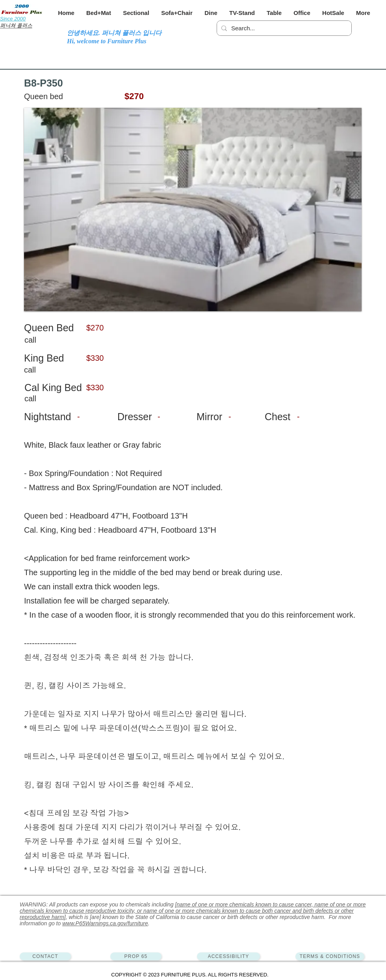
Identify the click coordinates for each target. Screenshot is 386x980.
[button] (99, 13)
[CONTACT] (45, 956)
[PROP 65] (136, 956)
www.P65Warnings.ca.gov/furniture (105, 923)
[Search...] (283, 28)
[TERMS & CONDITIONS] (330, 956)
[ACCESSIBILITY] (228, 956)
